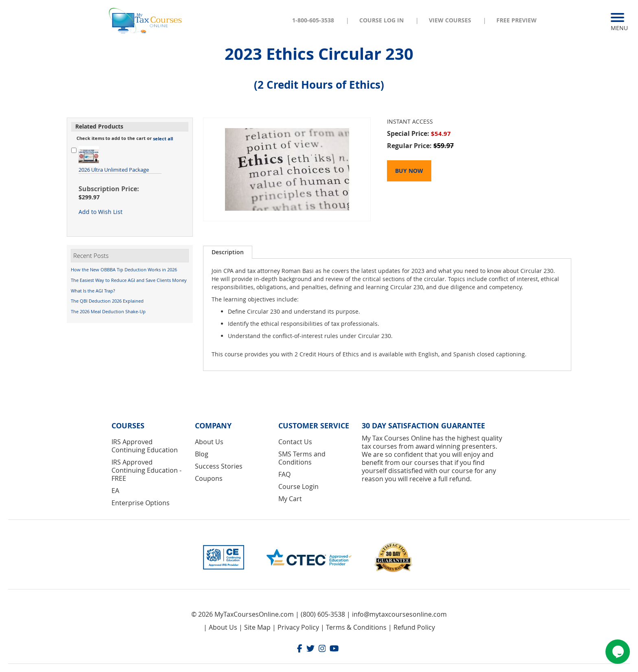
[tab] (228, 252)
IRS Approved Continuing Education (145, 446)
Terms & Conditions (356, 627)
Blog (202, 454)
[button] (163, 139)
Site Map (257, 627)
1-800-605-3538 (313, 20)
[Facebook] (300, 649)
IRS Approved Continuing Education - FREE (146, 470)
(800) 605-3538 (323, 614)
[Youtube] (334, 649)
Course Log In (381, 20)
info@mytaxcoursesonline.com (399, 614)
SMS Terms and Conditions (302, 458)
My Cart (290, 499)
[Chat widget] (618, 652)
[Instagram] (322, 649)
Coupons (209, 478)
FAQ (284, 474)
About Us (209, 442)
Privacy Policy (298, 627)
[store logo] (146, 20)
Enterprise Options (141, 503)
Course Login (298, 487)
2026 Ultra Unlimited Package (114, 170)
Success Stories (219, 466)
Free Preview (517, 20)
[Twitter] (310, 649)
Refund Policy (414, 627)
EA (115, 491)
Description (228, 252)
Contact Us (295, 442)
